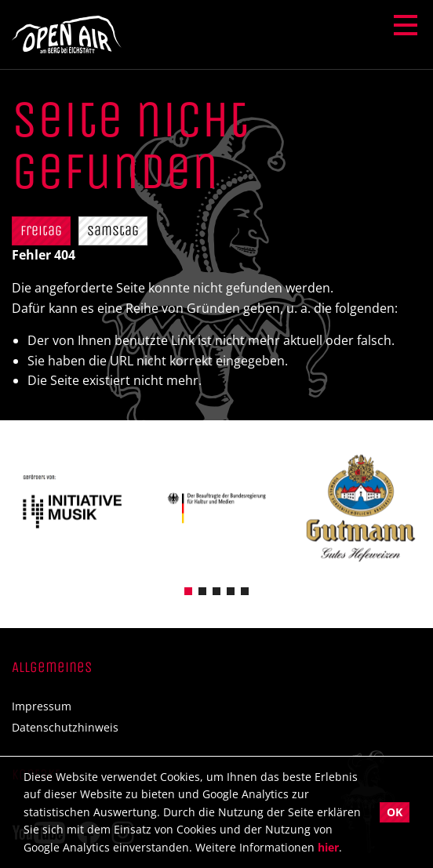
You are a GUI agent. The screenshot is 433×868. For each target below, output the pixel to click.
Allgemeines (52, 667)
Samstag (113, 231)
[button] (188, 591)
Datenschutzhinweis (65, 728)
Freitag (41, 231)
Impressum (42, 706)
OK (395, 812)
